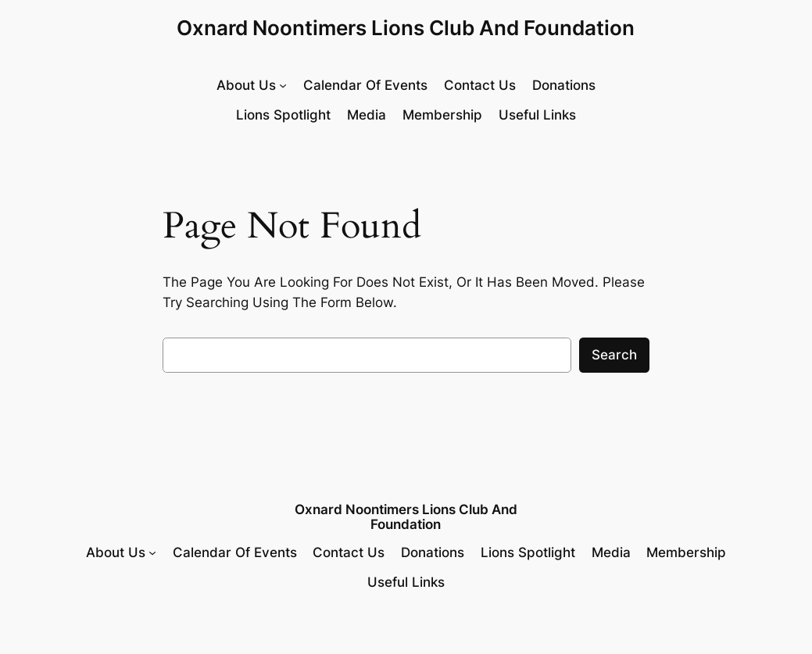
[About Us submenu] (252, 86)
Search (614, 355)
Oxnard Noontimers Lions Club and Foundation (406, 27)
